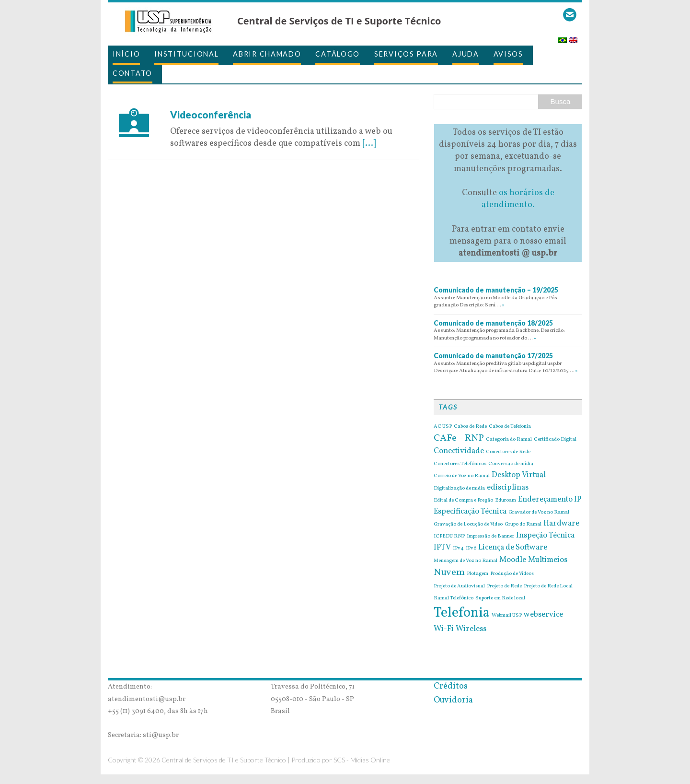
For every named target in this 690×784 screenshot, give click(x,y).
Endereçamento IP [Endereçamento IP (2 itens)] (550, 500)
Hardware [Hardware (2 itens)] (561, 524)
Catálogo (338, 54)
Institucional (186, 54)
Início (126, 54)
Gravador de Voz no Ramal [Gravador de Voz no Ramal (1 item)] (539, 513)
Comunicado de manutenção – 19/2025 (496, 290)
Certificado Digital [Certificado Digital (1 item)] (555, 440)
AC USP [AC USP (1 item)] (443, 427)
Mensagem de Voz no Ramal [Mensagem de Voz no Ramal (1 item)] (466, 561)
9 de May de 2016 (203, 102)
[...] (369, 144)
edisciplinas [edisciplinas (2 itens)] (508, 488)
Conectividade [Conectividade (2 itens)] (459, 451)
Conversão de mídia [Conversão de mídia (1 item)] (511, 464)
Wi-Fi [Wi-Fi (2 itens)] (444, 629)
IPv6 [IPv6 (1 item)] (471, 549)
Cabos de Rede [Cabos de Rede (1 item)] (470, 427)
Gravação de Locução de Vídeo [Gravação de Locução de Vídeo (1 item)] (468, 525)
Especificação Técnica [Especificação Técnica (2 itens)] (470, 512)
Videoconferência (211, 115)
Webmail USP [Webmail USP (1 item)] (507, 616)
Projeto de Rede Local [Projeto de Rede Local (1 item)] (548, 586)
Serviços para (406, 54)
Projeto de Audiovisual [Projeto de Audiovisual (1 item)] (459, 586)
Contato (132, 73)
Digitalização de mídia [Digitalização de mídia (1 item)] (459, 489)
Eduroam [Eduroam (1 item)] (506, 501)
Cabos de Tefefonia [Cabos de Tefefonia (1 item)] (510, 427)
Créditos (451, 686)
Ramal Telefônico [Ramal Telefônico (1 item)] (454, 598)
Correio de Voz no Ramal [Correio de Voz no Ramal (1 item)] (462, 476)
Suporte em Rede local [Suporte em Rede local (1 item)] (500, 598)
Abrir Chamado (267, 54)
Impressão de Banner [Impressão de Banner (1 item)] (490, 537)
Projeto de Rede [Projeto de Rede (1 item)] (504, 586)
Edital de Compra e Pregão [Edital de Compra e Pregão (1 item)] (463, 501)
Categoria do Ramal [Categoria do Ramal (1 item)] (509, 440)
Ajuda (466, 54)
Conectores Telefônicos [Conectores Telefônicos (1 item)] (460, 464)
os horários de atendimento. (518, 199)
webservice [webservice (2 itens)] (543, 615)
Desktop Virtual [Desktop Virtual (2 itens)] (519, 475)
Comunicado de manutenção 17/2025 (493, 356)
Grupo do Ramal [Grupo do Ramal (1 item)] (523, 525)
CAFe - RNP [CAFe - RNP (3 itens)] (459, 438)
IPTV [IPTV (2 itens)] (442, 548)
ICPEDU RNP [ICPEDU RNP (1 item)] (449, 537)
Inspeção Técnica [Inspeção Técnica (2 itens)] (545, 536)
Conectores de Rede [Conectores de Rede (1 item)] (508, 452)
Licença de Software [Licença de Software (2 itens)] (513, 548)
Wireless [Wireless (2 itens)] (471, 629)
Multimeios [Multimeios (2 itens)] (548, 560)
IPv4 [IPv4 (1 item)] (458, 549)
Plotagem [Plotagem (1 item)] (477, 574)
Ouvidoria (453, 700)
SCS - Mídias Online (362, 760)
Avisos (508, 54)
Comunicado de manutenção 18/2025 (493, 323)
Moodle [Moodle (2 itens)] (513, 560)
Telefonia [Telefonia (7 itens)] (462, 613)
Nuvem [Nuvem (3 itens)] (449, 573)
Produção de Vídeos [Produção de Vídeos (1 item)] (512, 574)
